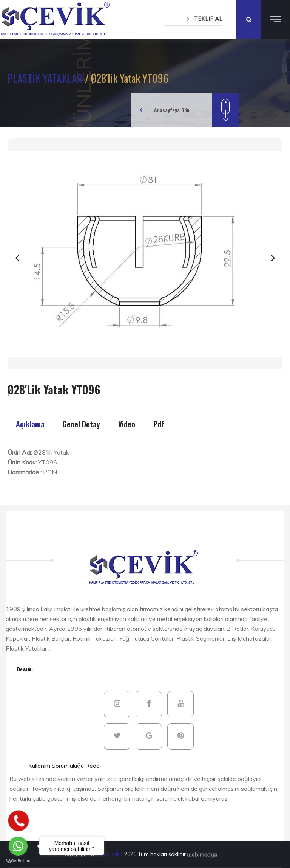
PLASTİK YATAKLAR (46, 78)
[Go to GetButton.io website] (18, 860)
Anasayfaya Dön (172, 110)
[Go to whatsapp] (18, 846)
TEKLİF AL (201, 19)
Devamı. (26, 669)
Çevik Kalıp (110, 854)
